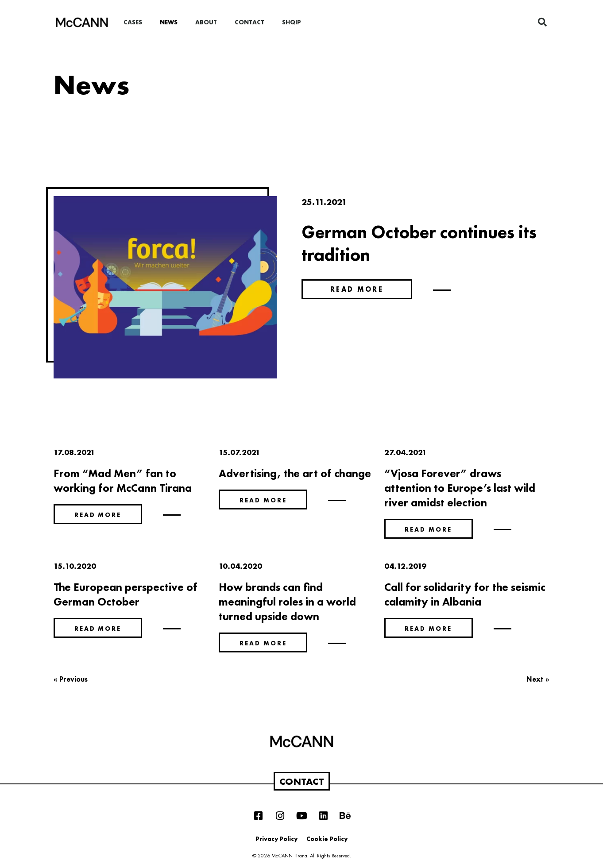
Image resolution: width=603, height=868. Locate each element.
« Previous (71, 679)
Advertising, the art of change (295, 473)
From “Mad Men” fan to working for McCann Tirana (123, 481)
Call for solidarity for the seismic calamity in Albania (465, 594)
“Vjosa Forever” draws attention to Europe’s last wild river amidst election (460, 488)
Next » (538, 679)
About (206, 22)
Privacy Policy (276, 839)
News (169, 22)
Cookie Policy (327, 839)
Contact (249, 22)
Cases (133, 22)
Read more (357, 289)
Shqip (292, 22)
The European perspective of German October (126, 594)
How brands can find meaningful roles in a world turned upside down (287, 602)
